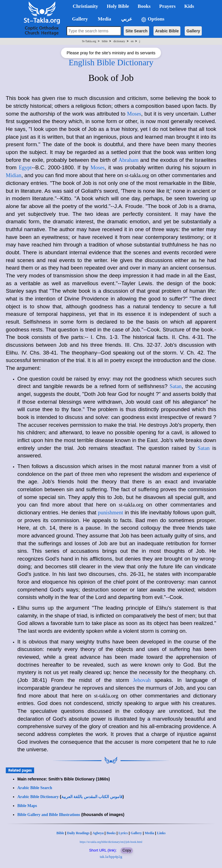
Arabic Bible (167, 31)
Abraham (128, 160)
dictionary (119, 41)
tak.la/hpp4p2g (111, 857)
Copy (127, 850)
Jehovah (142, 680)
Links (161, 833)
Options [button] (153, 19)
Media (150, 833)
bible (105, 41)
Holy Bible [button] (118, 6)
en (132, 41)
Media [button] (104, 19)
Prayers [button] (168, 6)
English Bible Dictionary (111, 62)
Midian (14, 175)
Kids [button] (189, 6)
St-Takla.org (89, 41)
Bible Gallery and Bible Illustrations (49, 815)
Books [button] (144, 6)
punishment (111, 512)
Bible (60, 833)
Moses (134, 114)
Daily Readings (78, 833)
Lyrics (123, 833)
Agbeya (98, 833)
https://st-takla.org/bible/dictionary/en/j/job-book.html (111, 842)
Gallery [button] (78, 19)
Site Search (136, 31)
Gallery (193, 31)
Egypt (25, 167)
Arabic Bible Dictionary (38, 797)
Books (111, 833)
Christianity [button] (86, 6)
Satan (176, 386)
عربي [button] (126, 19)
